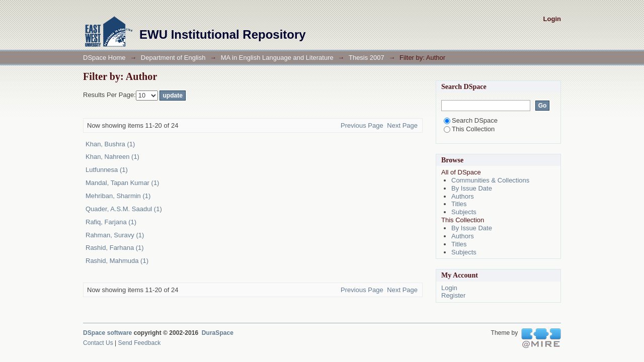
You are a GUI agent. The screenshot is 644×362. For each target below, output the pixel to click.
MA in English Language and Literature (277, 58)
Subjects (464, 212)
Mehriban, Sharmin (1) (118, 196)
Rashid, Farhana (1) (115, 248)
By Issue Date (472, 188)
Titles (459, 204)
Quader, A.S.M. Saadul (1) (124, 209)
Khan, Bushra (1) (110, 144)
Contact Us (98, 343)
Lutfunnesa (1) (107, 170)
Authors (463, 196)
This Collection (469, 129)
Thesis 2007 (367, 58)
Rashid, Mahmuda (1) (117, 261)
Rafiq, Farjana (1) (111, 222)
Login (552, 19)
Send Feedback (140, 343)
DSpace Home (104, 58)
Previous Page (362, 125)
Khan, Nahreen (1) (112, 157)
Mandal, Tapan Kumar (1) (122, 183)
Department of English (173, 58)
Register (453, 295)
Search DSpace (471, 120)
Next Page (402, 125)
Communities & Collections (490, 180)
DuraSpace (218, 333)
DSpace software (107, 333)
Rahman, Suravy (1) (115, 235)
